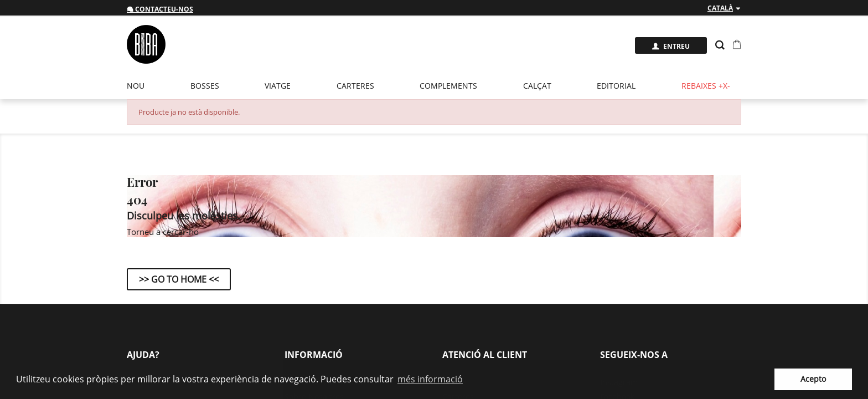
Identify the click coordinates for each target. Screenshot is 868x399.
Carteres (355, 86)
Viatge (278, 86)
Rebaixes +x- (706, 86)
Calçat (537, 86)
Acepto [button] (813, 379)
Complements (448, 86)
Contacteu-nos (160, 9)
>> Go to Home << (179, 279)
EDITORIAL (616, 86)
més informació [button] (430, 379)
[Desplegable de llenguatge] (724, 8)
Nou (136, 86)
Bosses (205, 86)
